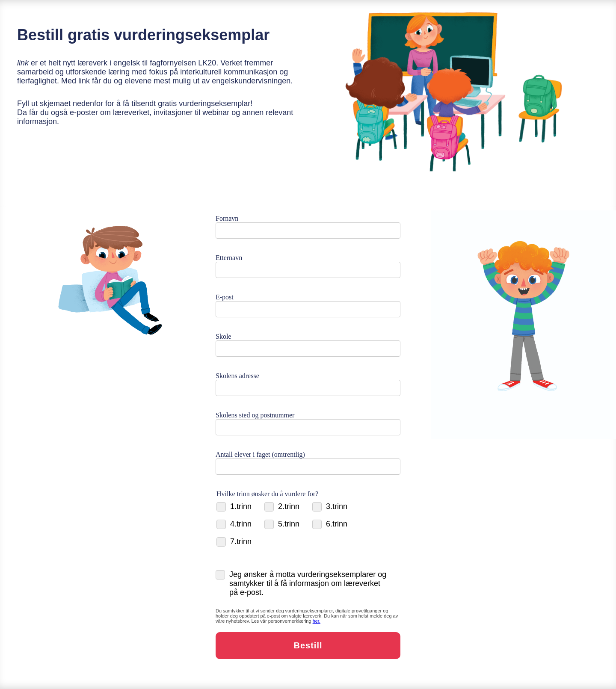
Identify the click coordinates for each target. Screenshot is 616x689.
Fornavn (227, 218)
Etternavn (229, 258)
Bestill (308, 645)
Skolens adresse (237, 376)
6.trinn (330, 524)
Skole (223, 336)
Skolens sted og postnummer (255, 415)
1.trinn (234, 507)
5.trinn (282, 524)
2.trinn (282, 507)
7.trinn (234, 542)
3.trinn (330, 507)
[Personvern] (317, 621)
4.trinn (234, 524)
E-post (225, 297)
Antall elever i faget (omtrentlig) (260, 454)
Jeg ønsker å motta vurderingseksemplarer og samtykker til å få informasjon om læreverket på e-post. (301, 583)
